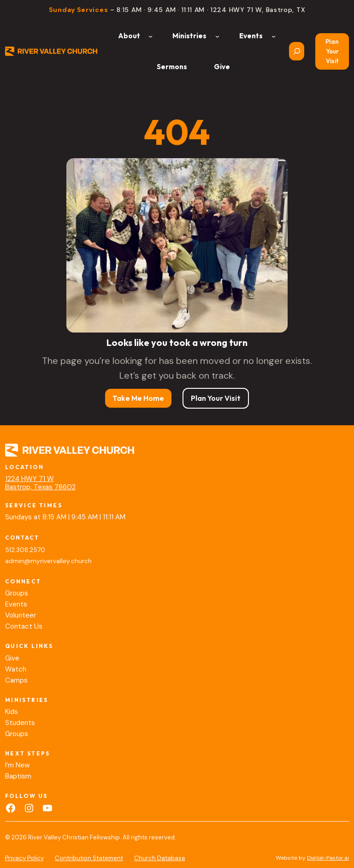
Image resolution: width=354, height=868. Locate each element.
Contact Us (24, 626)
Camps (16, 680)
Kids (12, 712)
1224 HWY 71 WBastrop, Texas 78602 (40, 483)
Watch (16, 669)
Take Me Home (138, 398)
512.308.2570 (25, 550)
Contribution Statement (89, 858)
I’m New (17, 765)
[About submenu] (150, 36)
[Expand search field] (297, 51)
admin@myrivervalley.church (48, 561)
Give (12, 658)
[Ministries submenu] (217, 36)
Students (20, 723)
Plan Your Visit (332, 51)
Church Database (160, 858)
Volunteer (21, 615)
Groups (17, 593)
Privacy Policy (24, 858)
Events (16, 604)
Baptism (18, 776)
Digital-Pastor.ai (328, 858)
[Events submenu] (274, 36)
